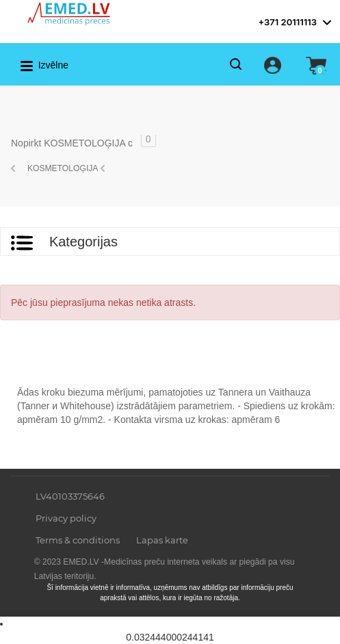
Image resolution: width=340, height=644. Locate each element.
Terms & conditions (78, 540)
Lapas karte (162, 540)
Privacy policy (66, 518)
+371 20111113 (287, 22)
